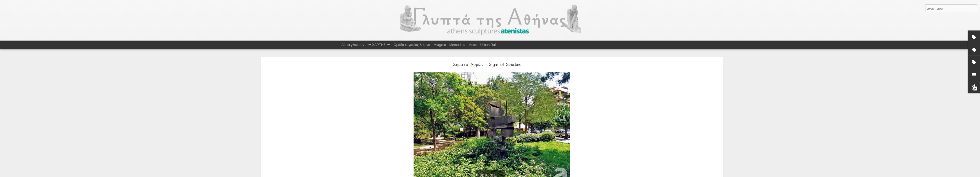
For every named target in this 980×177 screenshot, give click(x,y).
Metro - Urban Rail (482, 45)
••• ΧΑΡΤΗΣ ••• (379, 45)
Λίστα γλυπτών (353, 45)
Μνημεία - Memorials (449, 45)
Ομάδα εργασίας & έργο (412, 45)
